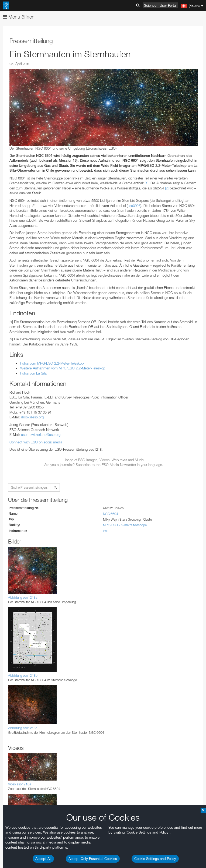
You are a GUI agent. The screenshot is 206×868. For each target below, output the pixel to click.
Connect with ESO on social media (36, 442)
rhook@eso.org (32, 417)
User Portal (168, 5)
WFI (106, 531)
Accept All (43, 859)
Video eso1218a (20, 784)
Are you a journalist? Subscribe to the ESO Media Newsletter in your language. (104, 465)
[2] (167, 188)
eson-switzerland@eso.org (41, 435)
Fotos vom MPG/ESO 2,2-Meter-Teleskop (52, 363)
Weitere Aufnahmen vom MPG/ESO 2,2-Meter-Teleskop (63, 368)
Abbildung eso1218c (23, 728)
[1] (147, 183)
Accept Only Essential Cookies (93, 859)
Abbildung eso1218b (23, 675)
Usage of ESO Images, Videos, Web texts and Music (104, 460)
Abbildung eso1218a (23, 597)
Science (150, 5)
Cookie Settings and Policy (155, 859)
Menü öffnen (19, 17)
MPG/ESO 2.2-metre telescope (125, 525)
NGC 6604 (111, 514)
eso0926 (134, 206)
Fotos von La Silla (33, 373)
